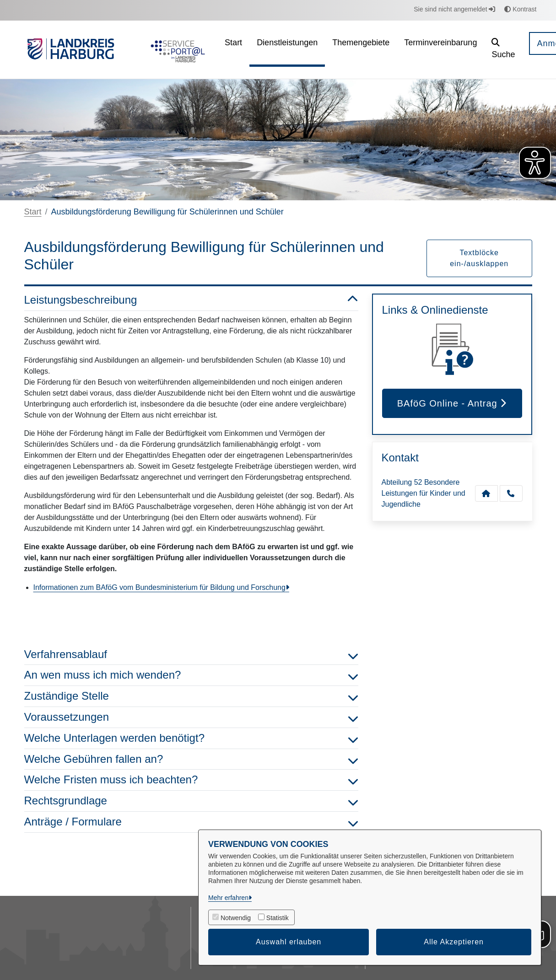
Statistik (278, 918)
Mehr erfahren (228, 898)
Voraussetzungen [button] (191, 717)
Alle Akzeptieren (454, 942)
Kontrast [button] (520, 9)
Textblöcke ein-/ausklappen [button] (479, 258)
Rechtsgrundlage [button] (191, 801)
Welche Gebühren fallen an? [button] (191, 759)
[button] (503, 50)
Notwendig (236, 918)
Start (33, 212)
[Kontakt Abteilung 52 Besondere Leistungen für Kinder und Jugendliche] (486, 493)
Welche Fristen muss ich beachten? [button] (191, 780)
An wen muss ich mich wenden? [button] (191, 675)
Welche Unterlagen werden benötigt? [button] (191, 738)
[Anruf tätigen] (511, 493)
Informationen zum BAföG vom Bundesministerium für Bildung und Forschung (159, 587)
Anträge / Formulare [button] (191, 822)
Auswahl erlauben (289, 942)
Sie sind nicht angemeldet (454, 9)
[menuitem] (233, 50)
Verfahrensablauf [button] (191, 655)
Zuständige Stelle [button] (191, 696)
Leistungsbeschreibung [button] (191, 300)
